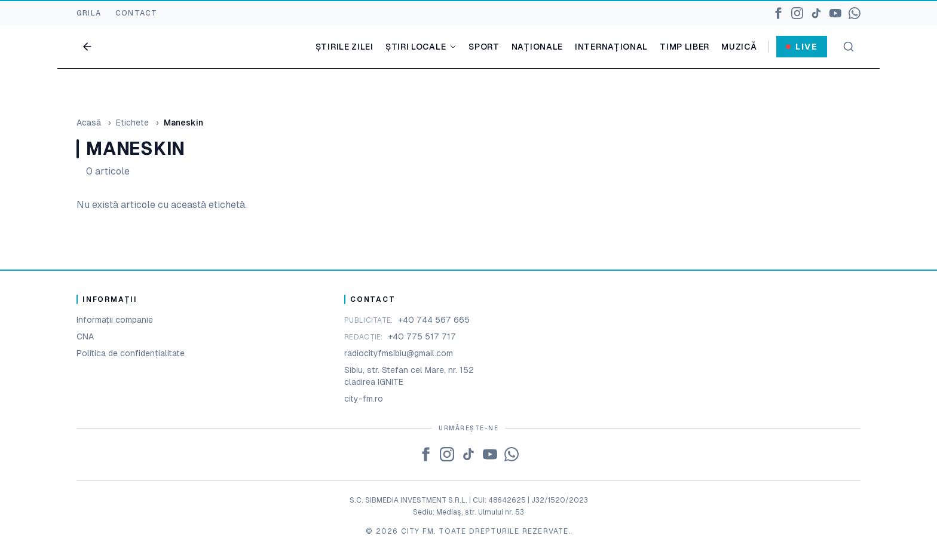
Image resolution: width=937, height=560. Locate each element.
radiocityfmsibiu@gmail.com (399, 353)
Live (802, 47)
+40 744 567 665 (434, 320)
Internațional (611, 47)
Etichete (132, 123)
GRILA (89, 13)
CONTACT (136, 13)
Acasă (89, 123)
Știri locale (421, 47)
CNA (85, 336)
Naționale (537, 47)
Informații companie (115, 320)
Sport (484, 47)
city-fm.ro (364, 399)
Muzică (739, 47)
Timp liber (685, 47)
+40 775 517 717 (422, 336)
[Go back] (87, 47)
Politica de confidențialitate (131, 353)
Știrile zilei (345, 47)
